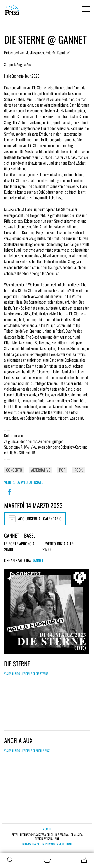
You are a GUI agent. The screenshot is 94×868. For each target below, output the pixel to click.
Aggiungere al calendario (35, 519)
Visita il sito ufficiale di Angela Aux (27, 751)
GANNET (37, 560)
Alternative (41, 470)
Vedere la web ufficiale (24, 482)
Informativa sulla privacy (38, 844)
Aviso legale (65, 844)
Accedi (47, 829)
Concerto (14, 470)
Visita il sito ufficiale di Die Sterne (26, 674)
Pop (62, 470)
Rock (79, 470)
